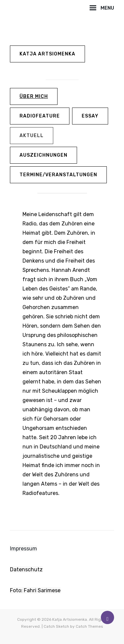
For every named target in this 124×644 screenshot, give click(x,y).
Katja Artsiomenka (47, 54)
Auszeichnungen (43, 155)
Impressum (23, 549)
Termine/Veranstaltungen (58, 175)
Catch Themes (89, 626)
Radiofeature (40, 116)
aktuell (32, 136)
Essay (90, 116)
